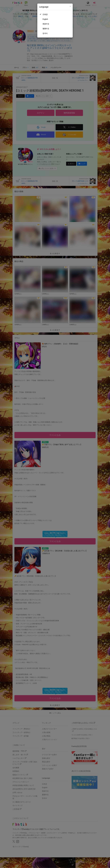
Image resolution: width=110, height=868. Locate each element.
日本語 (45, 14)
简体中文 (46, 24)
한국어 (45, 33)
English (45, 19)
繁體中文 (46, 29)
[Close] (70, 6)
